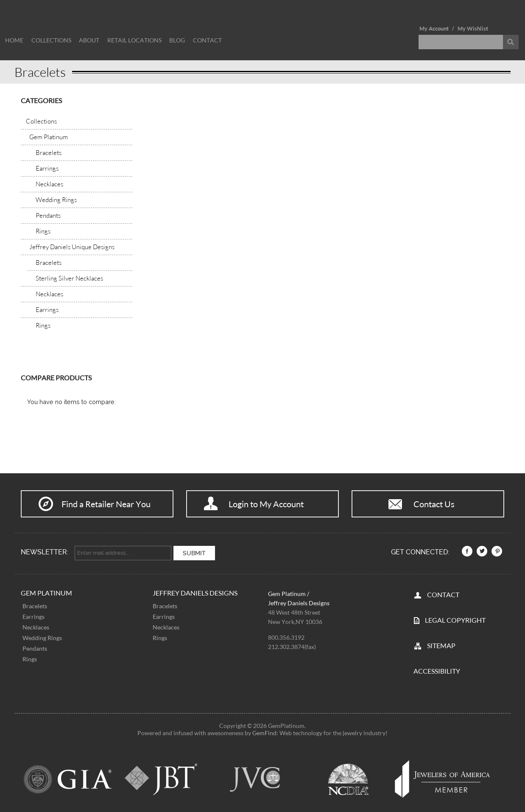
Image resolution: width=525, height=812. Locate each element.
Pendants (35, 647)
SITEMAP (441, 644)
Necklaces (36, 626)
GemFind (264, 731)
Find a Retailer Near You (106, 504)
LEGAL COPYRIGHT (455, 618)
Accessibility (437, 669)
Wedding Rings (42, 636)
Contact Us (434, 504)
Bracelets (35, 605)
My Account (434, 28)
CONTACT (443, 593)
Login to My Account (266, 504)
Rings (30, 658)
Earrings (34, 615)
